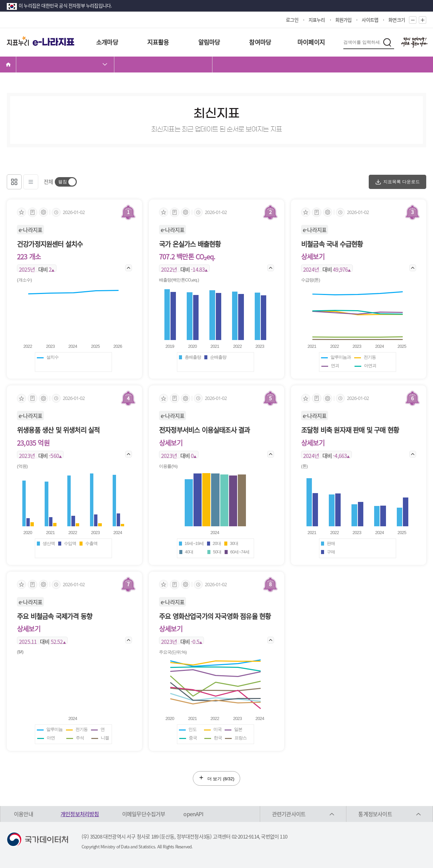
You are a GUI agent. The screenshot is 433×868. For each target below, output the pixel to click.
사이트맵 (370, 20)
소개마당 (107, 42)
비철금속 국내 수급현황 (332, 244)
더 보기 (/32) (216, 778)
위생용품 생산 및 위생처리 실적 (58, 430)
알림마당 (209, 42)
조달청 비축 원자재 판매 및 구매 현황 (350, 430)
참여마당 (260, 42)
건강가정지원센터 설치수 (50, 244)
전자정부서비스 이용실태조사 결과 (204, 430)
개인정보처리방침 (80, 814)
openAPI (193, 814)
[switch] (66, 182)
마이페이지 (311, 42)
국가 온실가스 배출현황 (190, 244)
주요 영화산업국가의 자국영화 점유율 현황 (215, 616)
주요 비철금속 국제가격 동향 (54, 616)
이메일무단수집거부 (144, 814)
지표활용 (158, 42)
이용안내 (24, 814)
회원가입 (344, 20)
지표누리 (317, 20)
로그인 (292, 20)
